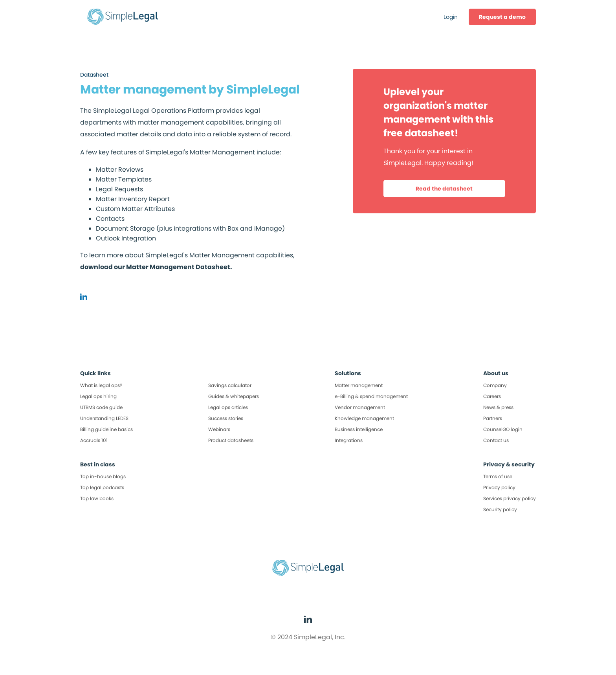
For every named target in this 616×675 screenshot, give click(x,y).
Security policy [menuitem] (500, 509)
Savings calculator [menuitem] (230, 385)
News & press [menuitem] (498, 407)
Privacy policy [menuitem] (499, 487)
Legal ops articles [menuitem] (228, 407)
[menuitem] (502, 17)
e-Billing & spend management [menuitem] (371, 396)
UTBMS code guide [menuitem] (101, 407)
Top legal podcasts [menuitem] (102, 487)
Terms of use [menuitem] (498, 476)
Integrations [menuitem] (349, 440)
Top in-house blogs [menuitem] (103, 476)
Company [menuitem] (495, 385)
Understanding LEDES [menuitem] (104, 418)
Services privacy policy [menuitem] (510, 498)
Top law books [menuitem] (97, 498)
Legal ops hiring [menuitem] (98, 396)
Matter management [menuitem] (359, 385)
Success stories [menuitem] (226, 418)
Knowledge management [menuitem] (364, 418)
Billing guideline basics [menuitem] (106, 429)
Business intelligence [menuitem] (359, 429)
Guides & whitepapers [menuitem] (234, 396)
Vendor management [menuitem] (360, 407)
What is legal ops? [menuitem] (101, 385)
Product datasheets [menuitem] (231, 440)
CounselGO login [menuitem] (503, 429)
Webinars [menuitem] (219, 429)
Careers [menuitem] (492, 396)
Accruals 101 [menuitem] (94, 440)
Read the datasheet (444, 189)
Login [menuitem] (451, 17)
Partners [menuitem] (493, 418)
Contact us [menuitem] (496, 440)
